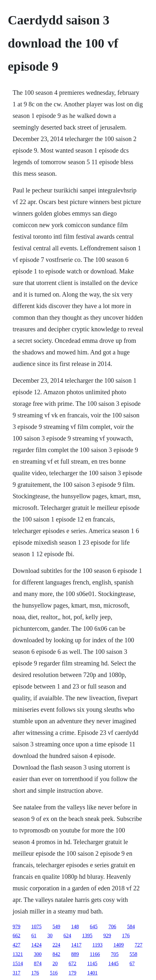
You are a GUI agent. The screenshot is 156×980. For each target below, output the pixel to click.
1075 (36, 927)
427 (16, 945)
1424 (36, 945)
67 (132, 963)
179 (72, 973)
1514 (18, 963)
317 (16, 973)
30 (50, 935)
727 (139, 945)
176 (126, 935)
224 (56, 945)
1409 (119, 945)
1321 (18, 954)
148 (75, 927)
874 (38, 963)
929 (107, 935)
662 (16, 935)
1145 (92, 963)
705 (115, 954)
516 (54, 973)
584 (131, 927)
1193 (97, 945)
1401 (92, 973)
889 (75, 954)
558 (133, 954)
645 (94, 927)
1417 (76, 945)
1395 (87, 935)
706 (112, 927)
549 (56, 927)
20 (55, 963)
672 (72, 963)
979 (16, 927)
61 (34, 935)
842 (56, 954)
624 (67, 935)
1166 (95, 954)
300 (38, 954)
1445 (114, 963)
